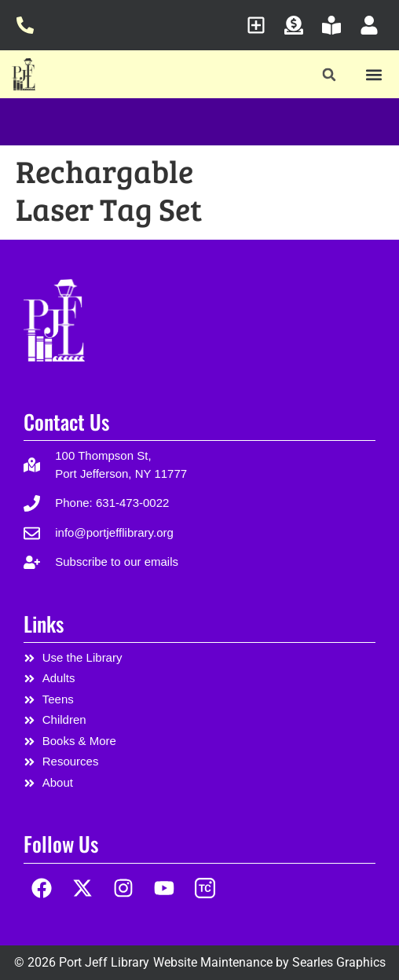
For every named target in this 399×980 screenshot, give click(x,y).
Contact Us (66, 422)
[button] (329, 75)
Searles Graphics (339, 962)
